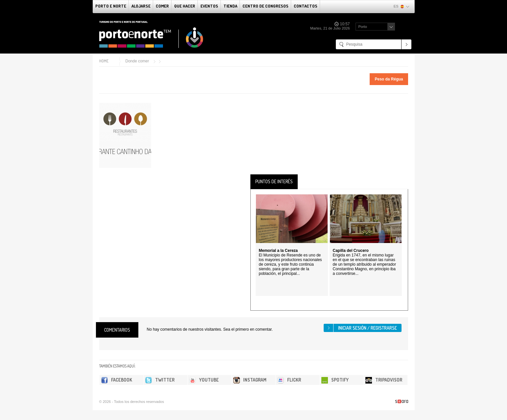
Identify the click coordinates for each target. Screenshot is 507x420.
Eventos (209, 6)
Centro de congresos (265, 6)
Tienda (230, 6)
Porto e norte (111, 6)
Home (104, 61)
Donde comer (137, 61)
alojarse (141, 6)
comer (162, 6)
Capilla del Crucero (351, 251)
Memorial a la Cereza (278, 251)
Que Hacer (185, 6)
